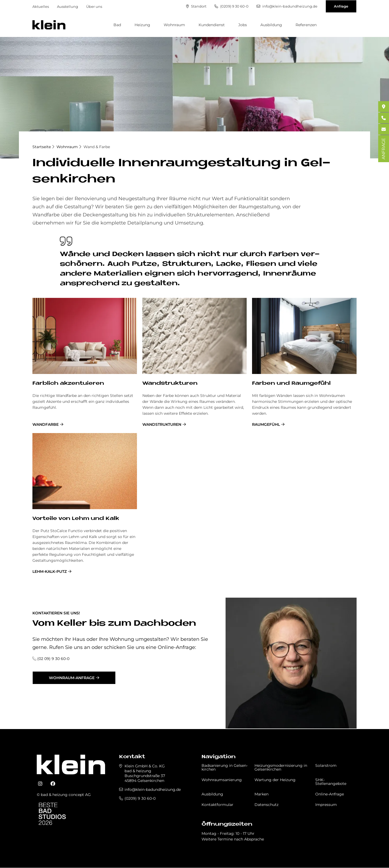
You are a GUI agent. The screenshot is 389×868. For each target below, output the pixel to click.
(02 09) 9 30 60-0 (53, 659)
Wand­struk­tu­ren (170, 384)
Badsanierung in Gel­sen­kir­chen (225, 767)
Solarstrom (326, 765)
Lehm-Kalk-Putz (50, 571)
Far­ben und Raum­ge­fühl (291, 384)
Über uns (94, 6)
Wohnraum (174, 25)
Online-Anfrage (330, 794)
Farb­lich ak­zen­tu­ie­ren (68, 384)
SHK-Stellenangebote (331, 782)
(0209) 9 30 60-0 (232, 6)
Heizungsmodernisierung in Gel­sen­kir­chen (281, 767)
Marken (261, 794)
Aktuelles (41, 6)
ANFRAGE (383, 149)
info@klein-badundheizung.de (287, 6)
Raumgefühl (266, 424)
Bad (117, 25)
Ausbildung (271, 25)
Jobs (243, 25)
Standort (196, 6)
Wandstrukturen (162, 424)
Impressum (326, 805)
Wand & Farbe (97, 147)
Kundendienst (212, 25)
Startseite (42, 147)
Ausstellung (68, 6)
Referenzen (306, 25)
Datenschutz (266, 805)
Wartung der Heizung (275, 780)
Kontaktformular (217, 805)
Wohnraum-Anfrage (72, 678)
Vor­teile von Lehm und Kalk (76, 519)
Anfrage (341, 6)
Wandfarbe (46, 424)
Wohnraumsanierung (222, 780)
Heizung (142, 25)
